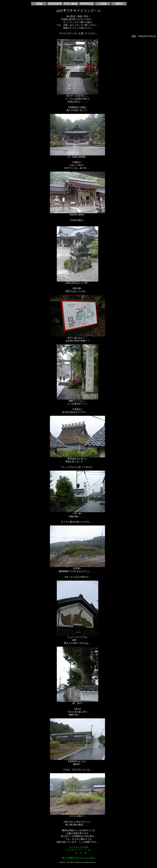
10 (89, 850)
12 (81, 853)
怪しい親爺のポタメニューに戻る (79, 858)
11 (76, 853)
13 (85, 853)
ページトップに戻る (79, 847)
